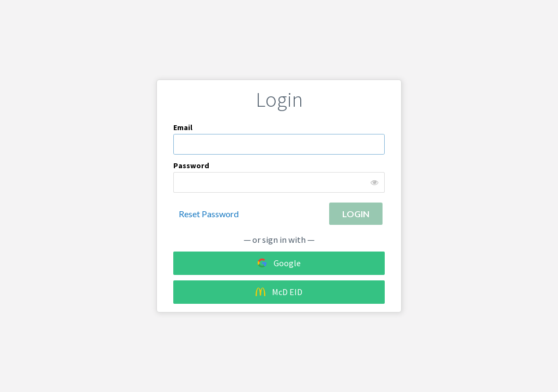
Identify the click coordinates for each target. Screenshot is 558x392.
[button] (356, 214)
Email (183, 127)
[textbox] (279, 144)
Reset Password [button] (209, 214)
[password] (279, 182)
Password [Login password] (191, 166)
